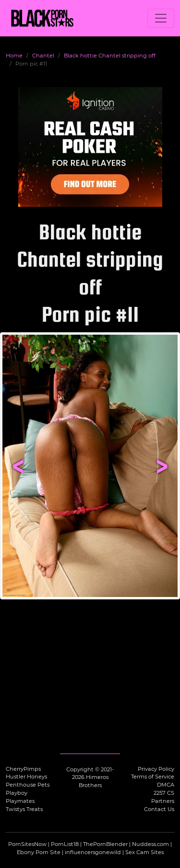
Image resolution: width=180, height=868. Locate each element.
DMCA (166, 785)
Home (14, 56)
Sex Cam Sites (144, 852)
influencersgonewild (93, 852)
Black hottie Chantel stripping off (110, 56)
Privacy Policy (156, 769)
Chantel (43, 56)
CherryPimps (23, 769)
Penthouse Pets (28, 785)
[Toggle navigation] (161, 18)
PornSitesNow (27, 844)
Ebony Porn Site (39, 852)
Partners (163, 801)
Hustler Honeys (26, 777)
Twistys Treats (24, 809)
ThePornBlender (105, 844)
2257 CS (164, 793)
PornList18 (65, 844)
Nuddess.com (150, 844)
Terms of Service (153, 777)
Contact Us (159, 809)
